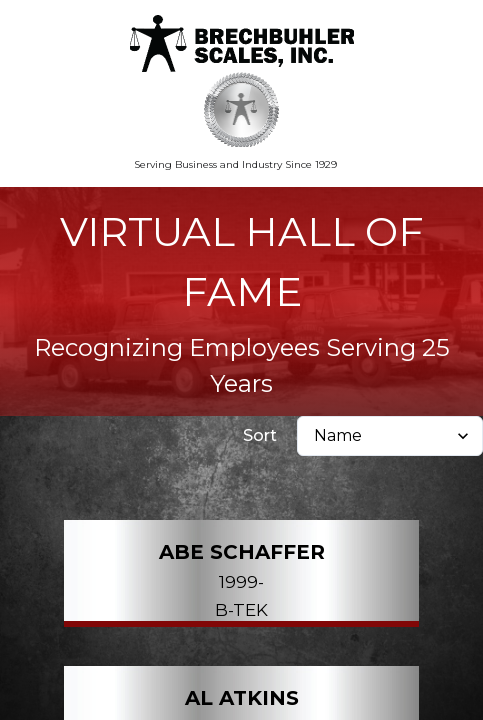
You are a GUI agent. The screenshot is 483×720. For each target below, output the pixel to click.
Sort (260, 435)
